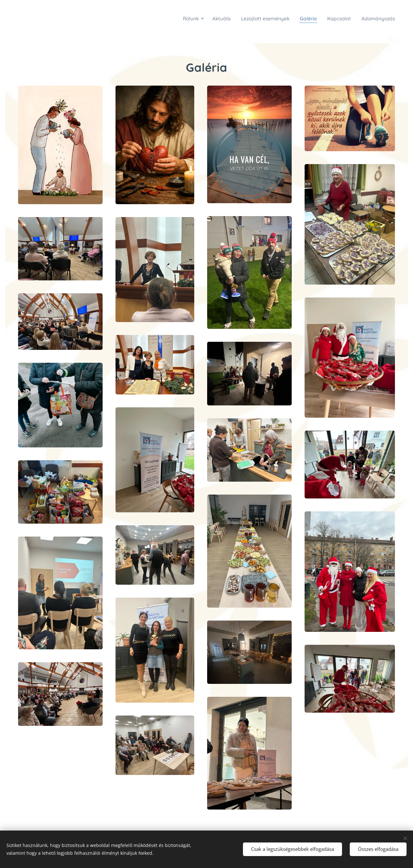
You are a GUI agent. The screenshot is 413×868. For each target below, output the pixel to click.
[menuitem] (176, 18)
